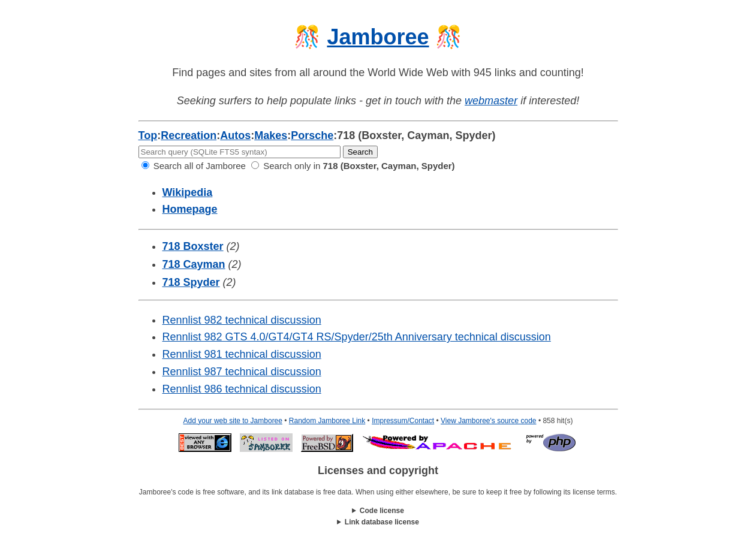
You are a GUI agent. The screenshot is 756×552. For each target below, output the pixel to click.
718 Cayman (194, 264)
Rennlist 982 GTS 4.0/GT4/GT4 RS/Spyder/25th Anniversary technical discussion (357, 337)
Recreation (189, 135)
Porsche (312, 135)
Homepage (190, 209)
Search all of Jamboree (194, 166)
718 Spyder (191, 282)
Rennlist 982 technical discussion (242, 320)
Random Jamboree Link (327, 421)
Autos (235, 135)
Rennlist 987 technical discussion (242, 372)
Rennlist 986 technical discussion (242, 389)
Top (148, 135)
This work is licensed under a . (378, 522)
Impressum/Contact (403, 421)
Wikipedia (188, 192)
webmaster (491, 101)
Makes (271, 135)
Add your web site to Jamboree (233, 421)
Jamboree (378, 37)
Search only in (353, 166)
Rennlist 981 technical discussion (242, 354)
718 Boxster (193, 246)
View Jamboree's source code (489, 421)
